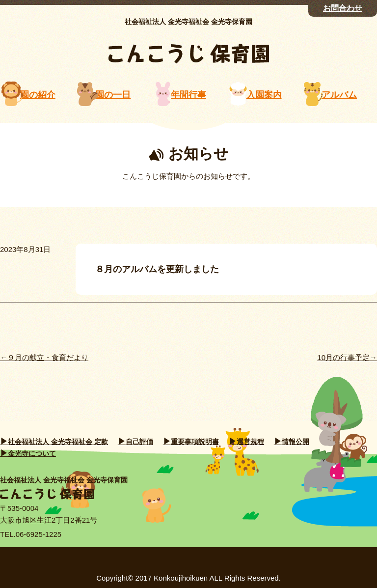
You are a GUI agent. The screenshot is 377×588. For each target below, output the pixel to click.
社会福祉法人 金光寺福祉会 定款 (58, 442)
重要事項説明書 (195, 442)
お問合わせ (343, 8)
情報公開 (296, 442)
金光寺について (32, 453)
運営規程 (250, 442)
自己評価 (139, 442)
